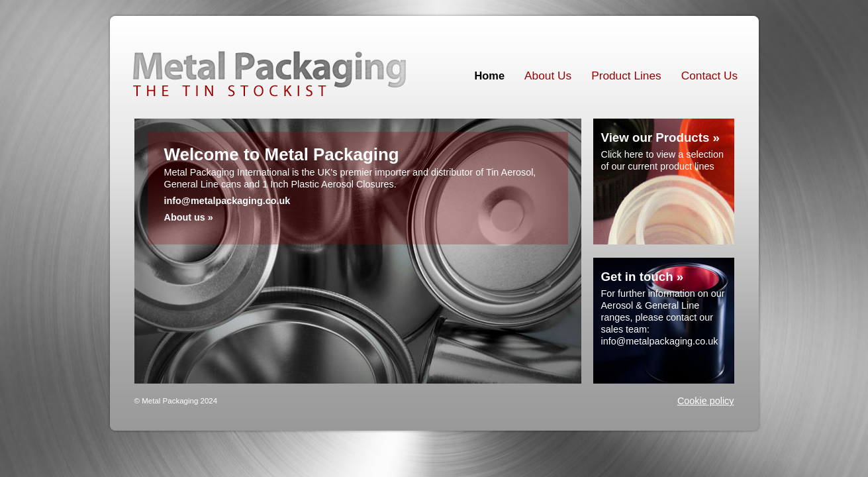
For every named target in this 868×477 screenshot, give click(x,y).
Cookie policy (706, 401)
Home (490, 76)
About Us (548, 76)
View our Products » (660, 137)
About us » (189, 217)
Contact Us (709, 76)
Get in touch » (643, 277)
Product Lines (626, 76)
